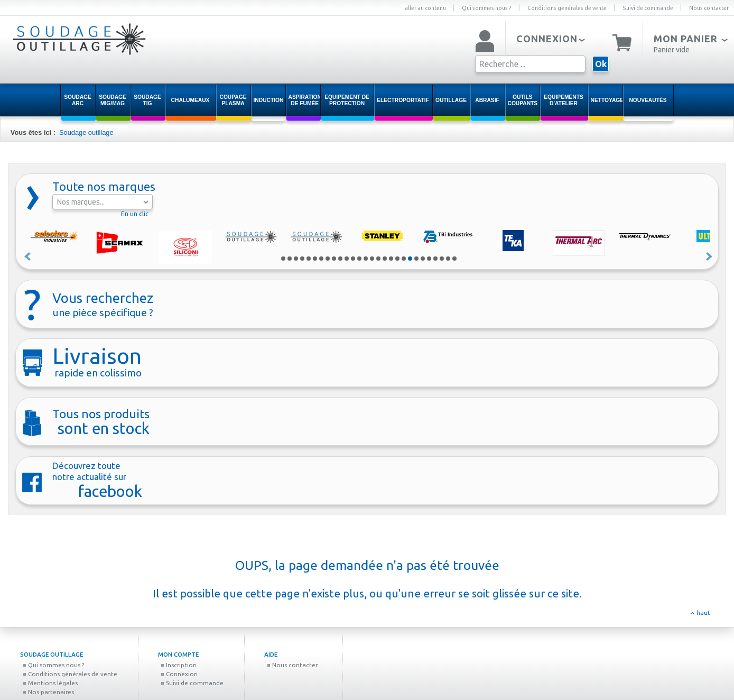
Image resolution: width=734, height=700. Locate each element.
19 (397, 259)
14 (366, 259)
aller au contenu (425, 8)
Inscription (179, 665)
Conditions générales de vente (567, 8)
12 (353, 259)
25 (435, 259)
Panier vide (672, 50)
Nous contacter (709, 8)
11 (347, 259)
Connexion (179, 674)
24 (429, 259)
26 (442, 259)
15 (372, 259)
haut (703, 612)
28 (454, 259)
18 (391, 259)
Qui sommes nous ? (487, 8)
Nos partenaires (48, 692)
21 (410, 259)
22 (416, 259)
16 (378, 259)
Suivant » (710, 256)
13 (359, 259)
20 (404, 259)
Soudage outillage (86, 132)
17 (385, 259)
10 (340, 259)
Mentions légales (50, 683)
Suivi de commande (648, 8)
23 (423, 259)
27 (448, 259)
